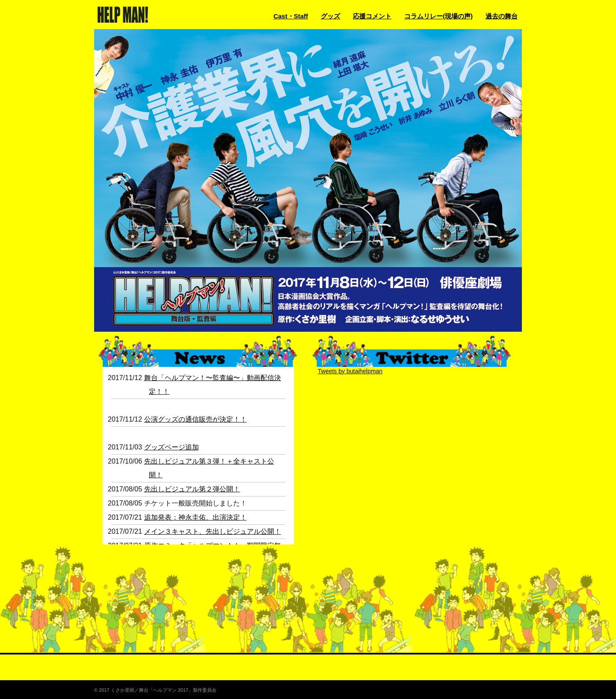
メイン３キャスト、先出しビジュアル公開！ (213, 531)
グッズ (330, 16)
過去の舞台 (502, 16)
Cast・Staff (291, 16)
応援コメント (372, 16)
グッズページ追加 (172, 447)
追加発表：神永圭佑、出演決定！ (195, 517)
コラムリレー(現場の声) (438, 16)
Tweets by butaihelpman (350, 371)
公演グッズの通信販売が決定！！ (195, 419)
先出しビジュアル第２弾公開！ (192, 489)
